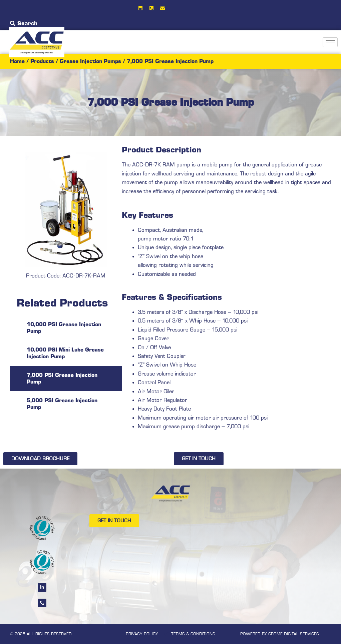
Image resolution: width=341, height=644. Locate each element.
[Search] (13, 23)
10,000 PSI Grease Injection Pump (64, 328)
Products (42, 61)
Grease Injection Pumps (90, 61)
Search (27, 23)
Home (17, 61)
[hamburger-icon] (330, 42)
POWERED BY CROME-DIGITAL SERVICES (280, 634)
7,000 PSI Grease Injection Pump (62, 378)
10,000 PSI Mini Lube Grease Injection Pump (65, 353)
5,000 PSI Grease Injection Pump (62, 404)
